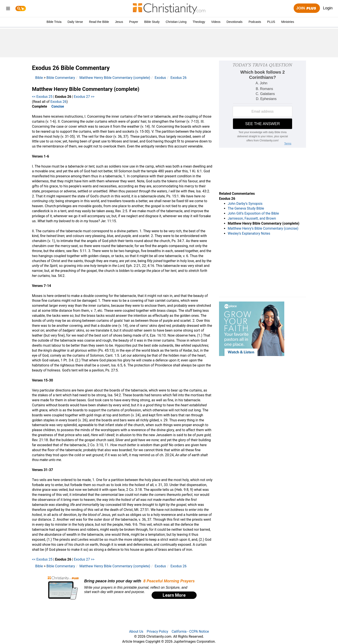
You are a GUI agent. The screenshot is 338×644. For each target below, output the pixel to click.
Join (307, 8)
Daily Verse (75, 22)
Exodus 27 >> (84, 97)
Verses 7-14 (42, 286)
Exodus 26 (179, 78)
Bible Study (152, 22)
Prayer (134, 22)
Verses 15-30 (43, 380)
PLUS (271, 22)
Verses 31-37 (43, 470)
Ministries (288, 22)
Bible (39, 78)
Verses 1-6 (40, 156)
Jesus (119, 22)
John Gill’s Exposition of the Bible (253, 213)
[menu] (8, 9)
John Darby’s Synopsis (245, 204)
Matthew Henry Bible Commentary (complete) (115, 78)
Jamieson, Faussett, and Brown (252, 218)
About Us (136, 631)
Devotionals (235, 22)
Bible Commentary (61, 78)
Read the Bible (99, 22)
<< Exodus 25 (42, 97)
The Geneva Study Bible (246, 208)
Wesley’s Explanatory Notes (249, 233)
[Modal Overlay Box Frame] (122, 588)
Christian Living (176, 22)
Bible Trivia (54, 22)
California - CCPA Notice (190, 631)
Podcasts (255, 22)
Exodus (160, 78)
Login (328, 8)
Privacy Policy (158, 631)
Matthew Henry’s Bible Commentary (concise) (263, 228)
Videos (216, 22)
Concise (58, 106)
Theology (199, 22)
